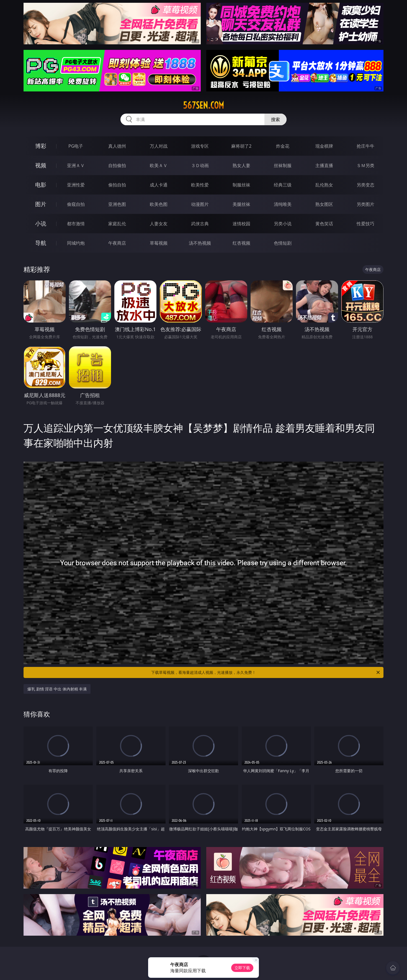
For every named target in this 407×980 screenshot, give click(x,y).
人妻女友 (159, 224)
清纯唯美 (283, 204)
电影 (41, 185)
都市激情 (76, 224)
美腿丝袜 (241, 204)
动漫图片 (200, 204)
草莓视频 (159, 243)
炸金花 (283, 146)
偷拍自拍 (117, 185)
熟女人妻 (241, 165)
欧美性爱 (200, 185)
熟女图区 (324, 204)
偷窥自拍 (76, 204)
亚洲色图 (117, 204)
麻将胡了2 (241, 146)
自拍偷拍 (117, 165)
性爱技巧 (365, 224)
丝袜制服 (283, 165)
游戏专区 (200, 146)
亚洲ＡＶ (76, 165)
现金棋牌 (324, 146)
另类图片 (365, 204)
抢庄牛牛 (365, 146)
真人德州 (117, 146)
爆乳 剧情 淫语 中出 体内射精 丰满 (57, 689)
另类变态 (365, 185)
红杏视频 (241, 243)
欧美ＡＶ (159, 165)
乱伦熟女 (324, 185)
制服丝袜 (241, 185)
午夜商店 (117, 243)
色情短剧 (283, 243)
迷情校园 (241, 224)
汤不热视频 (200, 243)
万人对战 (159, 146)
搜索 (275, 119)
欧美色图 (159, 204)
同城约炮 (76, 243)
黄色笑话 (324, 224)
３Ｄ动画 (200, 165)
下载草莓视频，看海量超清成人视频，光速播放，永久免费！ (266, 672)
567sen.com (203, 105)
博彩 (41, 146)
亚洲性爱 (76, 185)
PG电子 (76, 146)
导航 (41, 243)
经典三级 (283, 185)
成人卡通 (159, 185)
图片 (41, 204)
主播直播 (324, 165)
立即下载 (242, 968)
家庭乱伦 (117, 224)
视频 (41, 165)
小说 (41, 223)
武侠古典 (200, 224)
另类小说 (283, 224)
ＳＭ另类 (365, 165)
